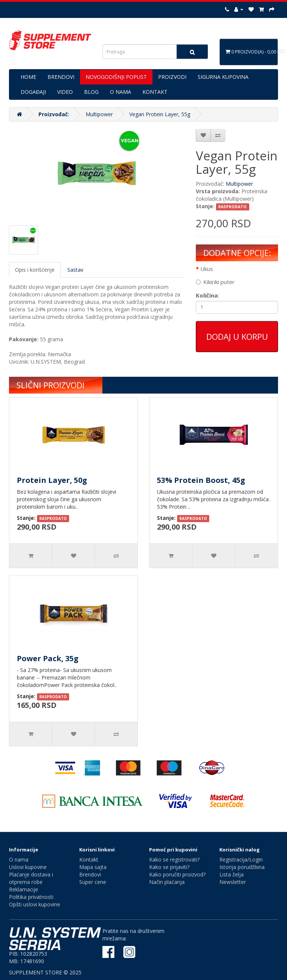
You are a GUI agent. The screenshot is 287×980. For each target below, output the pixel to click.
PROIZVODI (172, 77)
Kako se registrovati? (174, 859)
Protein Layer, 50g (52, 480)
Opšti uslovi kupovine (35, 904)
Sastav (75, 270)
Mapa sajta (93, 867)
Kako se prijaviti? (169, 867)
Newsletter (233, 882)
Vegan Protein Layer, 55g (160, 114)
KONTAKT (155, 92)
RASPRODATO (232, 207)
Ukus (207, 269)
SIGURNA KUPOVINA (223, 77)
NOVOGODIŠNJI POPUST (116, 77)
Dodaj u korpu (237, 336)
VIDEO (65, 92)
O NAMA (121, 92)
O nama (19, 859)
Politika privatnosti (31, 897)
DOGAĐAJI (33, 92)
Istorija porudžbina (242, 867)
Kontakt (89, 859)
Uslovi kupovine (28, 867)
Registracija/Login (241, 859)
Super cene (93, 882)
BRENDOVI (61, 77)
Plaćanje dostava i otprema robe (31, 878)
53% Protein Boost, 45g (201, 480)
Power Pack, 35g (48, 658)
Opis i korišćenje (35, 270)
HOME (28, 77)
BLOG (91, 92)
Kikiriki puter (215, 282)
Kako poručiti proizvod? (177, 874)
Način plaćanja (167, 882)
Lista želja (232, 874)
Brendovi (90, 874)
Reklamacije (24, 889)
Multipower (99, 114)
